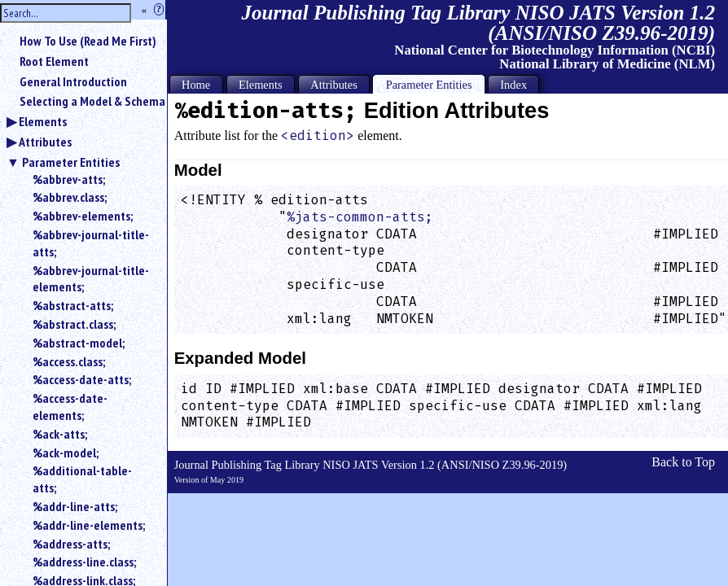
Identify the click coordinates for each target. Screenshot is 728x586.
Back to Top (683, 462)
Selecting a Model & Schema (92, 101)
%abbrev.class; (70, 197)
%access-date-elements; (70, 407)
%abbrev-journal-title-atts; (91, 243)
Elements (43, 121)
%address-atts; (71, 544)
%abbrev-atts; (69, 179)
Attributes (45, 142)
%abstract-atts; (73, 305)
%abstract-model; (79, 343)
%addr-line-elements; (89, 525)
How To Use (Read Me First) (88, 41)
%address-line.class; (84, 562)
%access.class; (69, 361)
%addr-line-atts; (75, 506)
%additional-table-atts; (82, 479)
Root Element (54, 61)
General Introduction (73, 81)
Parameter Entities (71, 162)
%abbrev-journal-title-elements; (91, 279)
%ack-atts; (60, 434)
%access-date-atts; (82, 379)
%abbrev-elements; (83, 216)
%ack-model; (66, 453)
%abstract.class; (74, 324)
